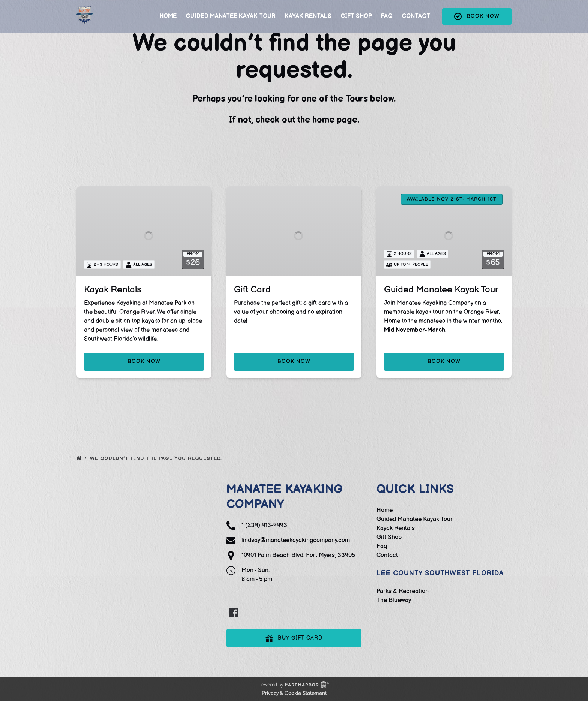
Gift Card (252, 290)
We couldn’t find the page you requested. (157, 458)
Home (168, 23)
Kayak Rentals (308, 23)
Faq (387, 23)
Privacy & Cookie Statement (294, 693)
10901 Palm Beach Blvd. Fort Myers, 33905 (298, 555)
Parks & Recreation (403, 591)
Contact (416, 23)
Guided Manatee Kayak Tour (231, 23)
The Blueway (394, 600)
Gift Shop (356, 23)
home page (335, 120)
